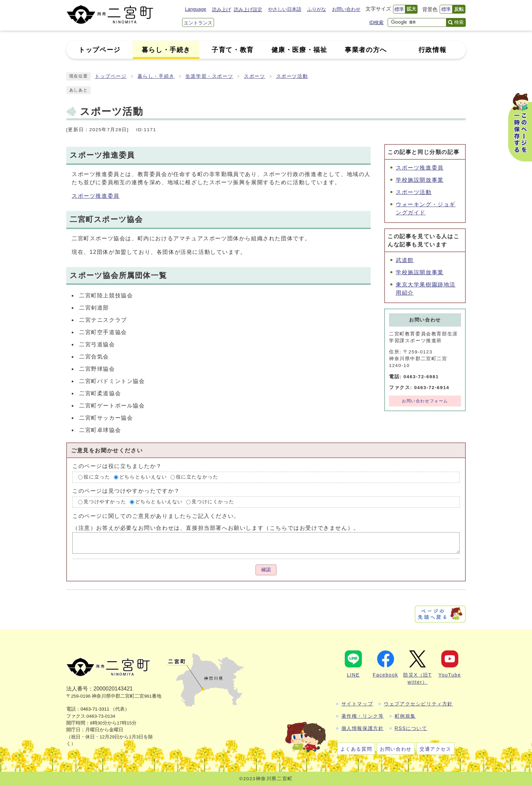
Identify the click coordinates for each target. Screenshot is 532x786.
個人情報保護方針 (363, 728)
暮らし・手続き (156, 76)
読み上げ (221, 10)
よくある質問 (356, 749)
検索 (459, 22)
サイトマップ (357, 704)
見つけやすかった (105, 502)
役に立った (97, 477)
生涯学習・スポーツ (209, 76)
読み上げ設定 (248, 10)
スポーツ (254, 76)
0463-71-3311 (95, 709)
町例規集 (405, 716)
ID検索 (376, 22)
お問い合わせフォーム (425, 401)
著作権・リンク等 (363, 716)
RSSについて (411, 728)
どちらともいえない (143, 477)
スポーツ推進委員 (96, 196)
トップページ (111, 76)
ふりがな (317, 9)
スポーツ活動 (292, 76)
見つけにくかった (213, 502)
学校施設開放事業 (420, 180)
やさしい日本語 (285, 9)
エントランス (198, 23)
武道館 (405, 260)
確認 (266, 570)
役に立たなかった (197, 477)
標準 (399, 9)
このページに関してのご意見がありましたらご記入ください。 (156, 516)
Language (196, 9)
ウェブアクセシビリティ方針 (418, 704)
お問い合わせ (346, 9)
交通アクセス (436, 749)
